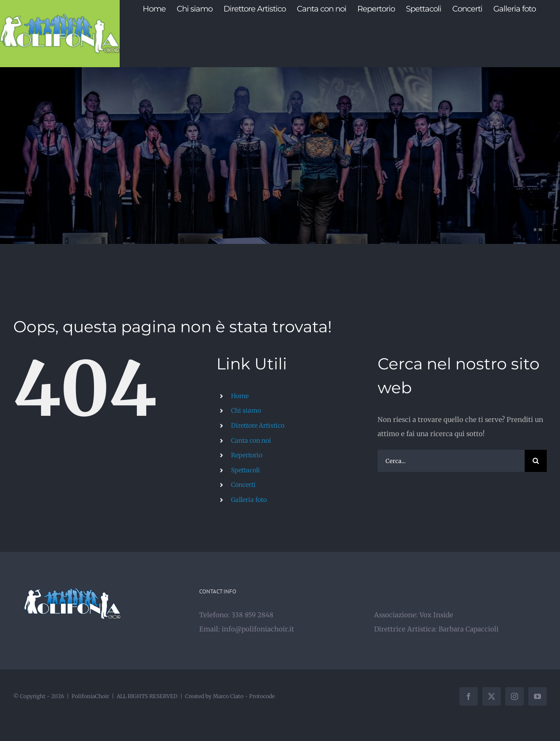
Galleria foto (249, 500)
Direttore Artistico (258, 426)
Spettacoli (246, 470)
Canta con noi (251, 441)
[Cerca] (536, 461)
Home (240, 396)
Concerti (243, 485)
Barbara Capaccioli (469, 629)
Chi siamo (246, 410)
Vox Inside (436, 615)
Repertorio (247, 455)
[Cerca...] (451, 461)
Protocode (262, 696)
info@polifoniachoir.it (258, 629)
